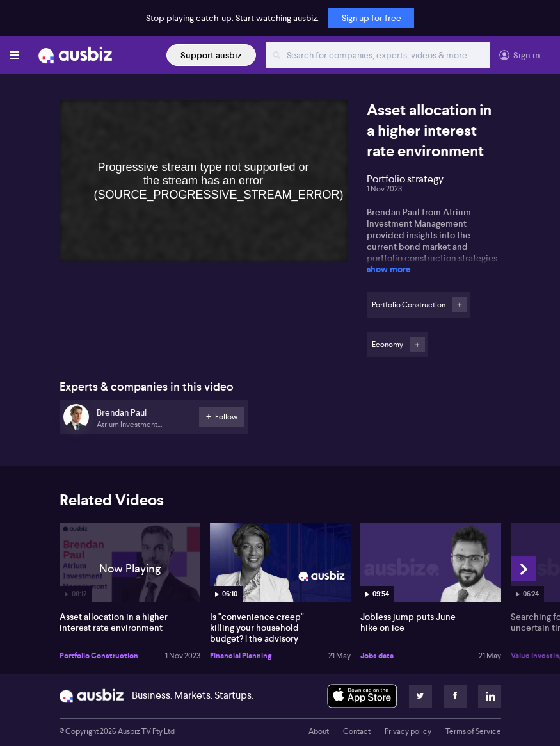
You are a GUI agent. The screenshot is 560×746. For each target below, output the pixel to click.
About (319, 731)
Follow (460, 305)
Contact (357, 731)
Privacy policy (408, 731)
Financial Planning (241, 656)
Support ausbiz (211, 55)
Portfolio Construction (99, 656)
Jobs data (377, 656)
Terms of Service (473, 731)
